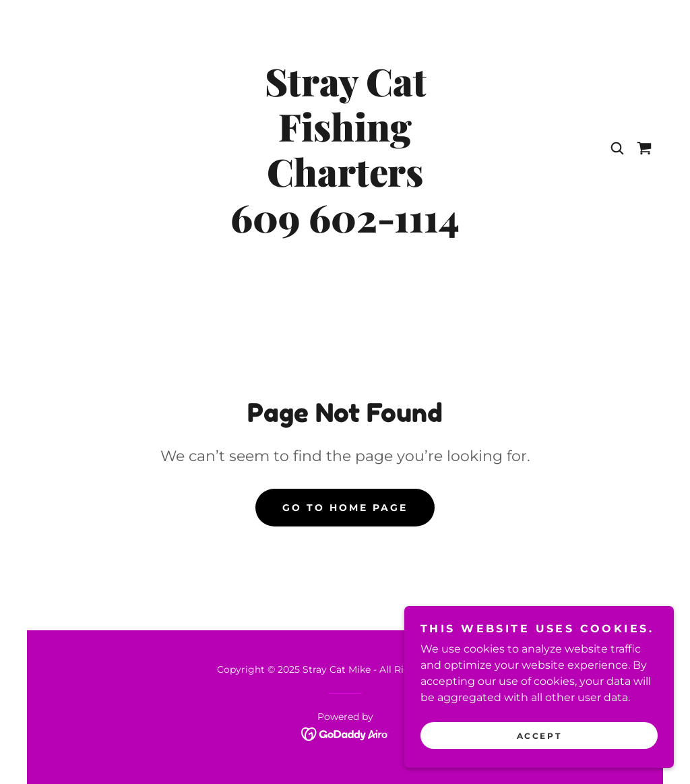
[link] (345, 229)
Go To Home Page (345, 508)
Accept (539, 763)
